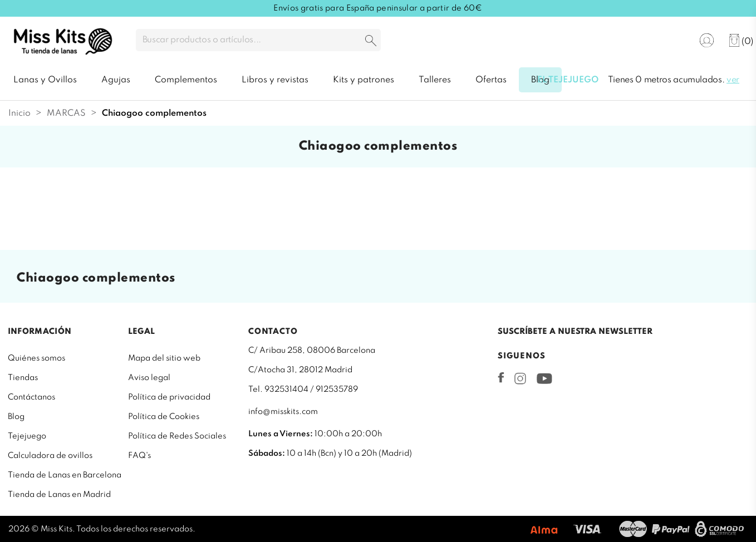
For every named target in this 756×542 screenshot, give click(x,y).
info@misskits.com (283, 412)
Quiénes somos (36, 358)
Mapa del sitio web (164, 358)
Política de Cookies (164, 417)
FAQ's (139, 456)
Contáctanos (31, 397)
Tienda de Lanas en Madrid (59, 495)
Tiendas (23, 378)
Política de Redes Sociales (177, 436)
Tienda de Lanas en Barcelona (65, 475)
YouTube (544, 378)
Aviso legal (149, 378)
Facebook (501, 377)
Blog (16, 417)
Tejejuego (27, 436)
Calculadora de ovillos (50, 456)
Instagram (520, 378)
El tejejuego (568, 80)
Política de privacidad (169, 397)
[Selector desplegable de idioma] (672, 41)
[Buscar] (258, 40)
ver (733, 80)
